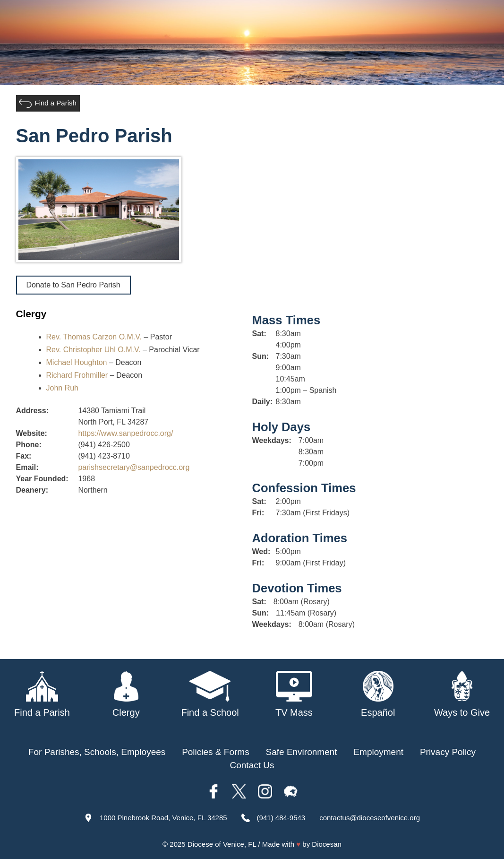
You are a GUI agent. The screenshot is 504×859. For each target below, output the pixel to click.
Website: (32, 433)
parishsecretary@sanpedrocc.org (134, 467)
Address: (32, 411)
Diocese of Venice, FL (222, 844)
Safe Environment (302, 752)
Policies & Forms (216, 752)
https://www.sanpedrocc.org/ (125, 433)
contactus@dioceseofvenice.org (370, 818)
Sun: (261, 356)
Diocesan (327, 844)
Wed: (261, 551)
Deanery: (32, 490)
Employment (378, 752)
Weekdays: (272, 440)
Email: (27, 467)
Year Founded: (42, 479)
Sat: (259, 334)
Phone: (29, 445)
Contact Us (252, 765)
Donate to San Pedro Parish (73, 285)
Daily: (262, 402)
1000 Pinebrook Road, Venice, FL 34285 (163, 818)
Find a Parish (56, 103)
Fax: (24, 456)
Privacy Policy (448, 752)
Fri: (258, 513)
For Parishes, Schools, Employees (97, 752)
